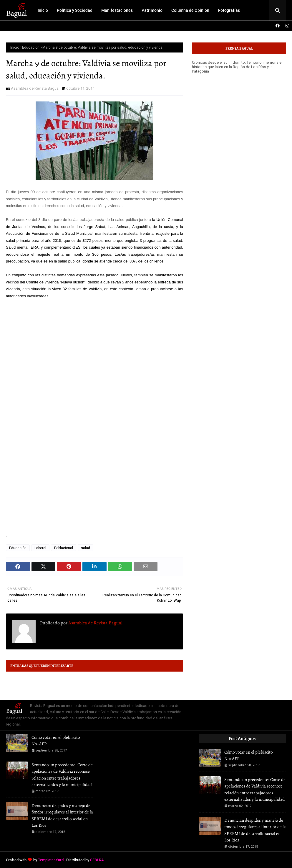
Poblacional (64, 548)
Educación (31, 47)
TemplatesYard (51, 860)
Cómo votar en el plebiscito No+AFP (56, 741)
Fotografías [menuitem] (229, 10)
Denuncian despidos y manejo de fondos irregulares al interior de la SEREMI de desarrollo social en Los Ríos (62, 816)
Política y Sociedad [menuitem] (75, 10)
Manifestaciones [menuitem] (117, 10)
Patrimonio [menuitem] (152, 10)
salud (86, 548)
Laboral (40, 548)
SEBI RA (97, 860)
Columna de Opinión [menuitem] (190, 10)
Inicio (15, 47)
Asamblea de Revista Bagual (35, 88)
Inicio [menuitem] (43, 10)
